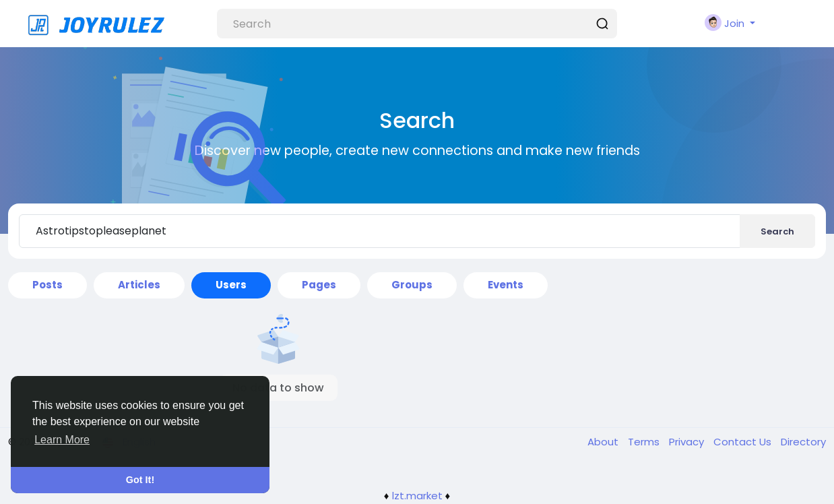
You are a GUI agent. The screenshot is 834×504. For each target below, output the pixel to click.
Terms (645, 442)
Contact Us (744, 442)
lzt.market (417, 496)
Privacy (688, 442)
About (604, 442)
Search (777, 231)
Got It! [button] (140, 480)
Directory (803, 442)
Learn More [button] (62, 440)
